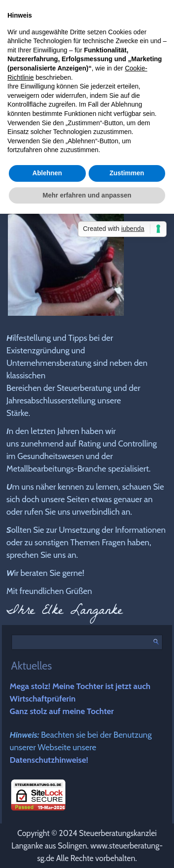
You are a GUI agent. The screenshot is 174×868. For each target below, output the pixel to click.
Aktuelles (32, 666)
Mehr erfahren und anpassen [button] (87, 195)
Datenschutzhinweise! (49, 760)
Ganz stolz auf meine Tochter (62, 711)
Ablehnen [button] (47, 173)
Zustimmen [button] (127, 173)
